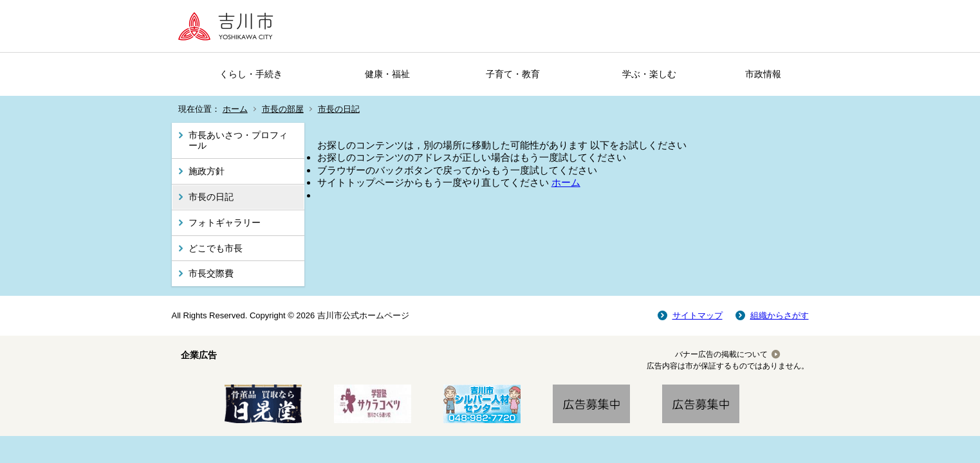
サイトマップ (698, 315)
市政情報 (763, 74)
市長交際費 (211, 273)
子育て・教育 (513, 74)
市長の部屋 (283, 109)
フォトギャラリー (225, 222)
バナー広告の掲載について (721, 354)
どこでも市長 (216, 248)
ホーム (235, 109)
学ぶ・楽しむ (649, 74)
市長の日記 (339, 109)
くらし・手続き (251, 74)
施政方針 (207, 171)
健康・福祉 (387, 74)
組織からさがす (780, 315)
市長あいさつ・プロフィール (238, 141)
